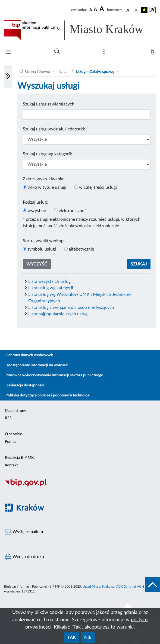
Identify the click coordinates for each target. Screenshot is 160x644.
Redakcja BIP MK (19, 458)
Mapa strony (15, 411)
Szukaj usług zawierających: (49, 104)
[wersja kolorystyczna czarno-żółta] (144, 10)
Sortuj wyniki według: (44, 241)
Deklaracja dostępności (25, 385)
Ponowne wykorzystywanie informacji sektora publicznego (54, 375)
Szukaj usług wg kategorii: (47, 154)
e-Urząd (63, 72)
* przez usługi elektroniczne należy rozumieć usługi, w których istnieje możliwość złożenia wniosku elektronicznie (82, 223)
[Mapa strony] (105, 53)
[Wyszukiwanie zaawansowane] (57, 52)
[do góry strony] (153, 585)
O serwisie (13, 434)
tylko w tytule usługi (47, 187)
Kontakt (11, 465)
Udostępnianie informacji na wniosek (37, 365)
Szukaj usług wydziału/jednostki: (54, 129)
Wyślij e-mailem (24, 532)
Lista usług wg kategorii (51, 288)
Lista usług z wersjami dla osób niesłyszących (71, 307)
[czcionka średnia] (95, 10)
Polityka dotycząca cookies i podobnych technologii (48, 395)
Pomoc (11, 442)
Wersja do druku (24, 557)
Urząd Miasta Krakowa (99, 587)
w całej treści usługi (98, 187)
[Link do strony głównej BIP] (80, 30)
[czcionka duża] (102, 9)
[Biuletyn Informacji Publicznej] (80, 486)
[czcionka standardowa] (91, 10)
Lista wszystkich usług (49, 281)
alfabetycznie (81, 249)
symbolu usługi (42, 249)
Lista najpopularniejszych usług (58, 314)
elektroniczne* (72, 211)
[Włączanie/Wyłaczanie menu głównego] (8, 52)
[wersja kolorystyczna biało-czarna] (136, 10)
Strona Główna (37, 72)
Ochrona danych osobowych (29, 355)
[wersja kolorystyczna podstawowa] (128, 10)
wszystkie (37, 211)
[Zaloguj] (153, 53)
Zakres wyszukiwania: (44, 179)
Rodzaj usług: (35, 202)
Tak (72, 637)
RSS (8, 418)
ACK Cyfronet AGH (130, 587)
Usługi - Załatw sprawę (95, 72)
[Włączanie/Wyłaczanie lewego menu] (8, 77)
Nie (88, 637)
